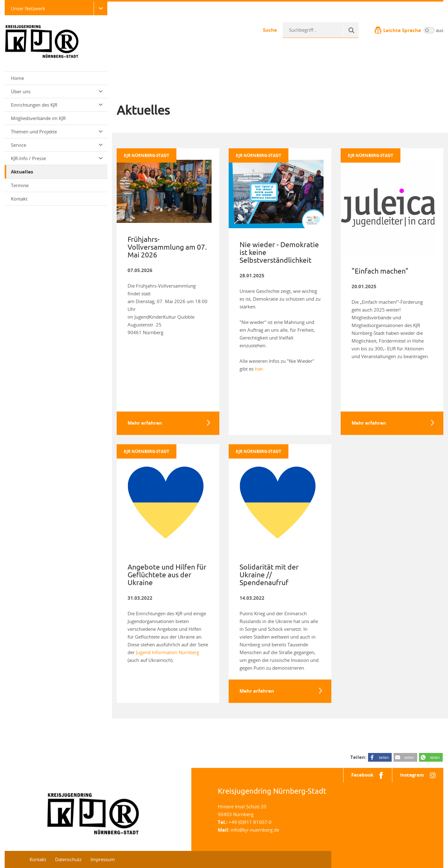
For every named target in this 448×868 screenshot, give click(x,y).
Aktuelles (22, 172)
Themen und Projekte (57, 132)
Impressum (103, 859)
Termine (20, 185)
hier (259, 369)
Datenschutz (68, 859)
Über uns (57, 91)
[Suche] (351, 30)
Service (57, 145)
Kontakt (19, 199)
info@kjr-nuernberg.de (255, 830)
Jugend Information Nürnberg (168, 652)
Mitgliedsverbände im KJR (38, 118)
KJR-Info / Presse (57, 158)
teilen (384, 757)
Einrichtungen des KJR (57, 105)
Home (17, 78)
